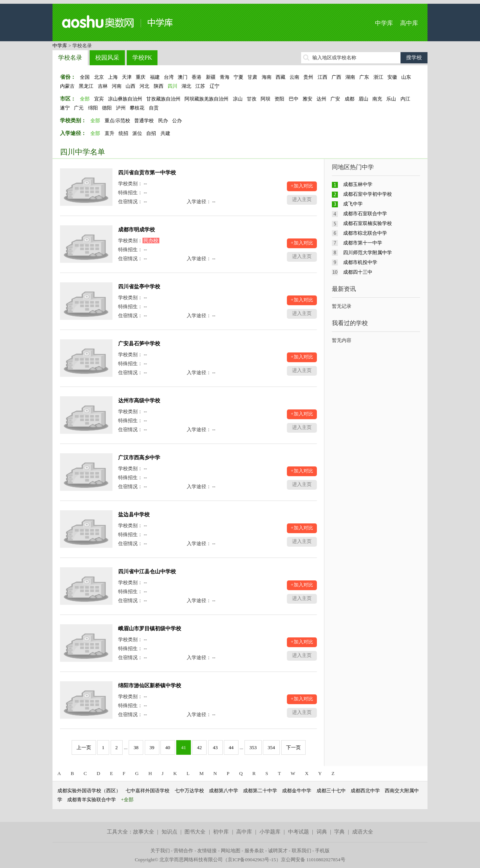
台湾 (169, 77)
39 (152, 747)
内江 (405, 99)
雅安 (307, 99)
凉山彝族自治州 (125, 99)
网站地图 (231, 851)
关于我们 (160, 851)
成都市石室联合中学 (365, 214)
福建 (155, 77)
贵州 (308, 77)
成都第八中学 (223, 791)
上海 (113, 77)
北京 (99, 77)
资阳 (279, 99)
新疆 (211, 77)
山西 (130, 86)
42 (199, 747)
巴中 (294, 99)
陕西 (159, 86)
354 (271, 747)
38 (136, 747)
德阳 (107, 108)
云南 (294, 77)
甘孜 (252, 99)
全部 (85, 99)
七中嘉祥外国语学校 (148, 791)
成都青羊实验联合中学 (91, 800)
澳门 (183, 77)
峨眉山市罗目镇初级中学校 (150, 629)
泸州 (121, 108)
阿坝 (265, 99)
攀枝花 (137, 108)
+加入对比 (302, 186)
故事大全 (144, 832)
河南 (117, 86)
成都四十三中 (358, 272)
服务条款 (254, 851)
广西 (336, 77)
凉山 (238, 99)
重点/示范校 (118, 121)
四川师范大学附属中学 (367, 253)
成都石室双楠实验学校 (367, 223)
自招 (151, 133)
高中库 (409, 23)
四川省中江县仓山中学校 (147, 572)
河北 (144, 86)
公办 (177, 121)
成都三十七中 (331, 791)
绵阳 (93, 108)
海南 (267, 77)
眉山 (363, 99)
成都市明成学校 (136, 230)
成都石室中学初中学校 (367, 194)
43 (215, 747)
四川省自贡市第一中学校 (147, 173)
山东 (406, 77)
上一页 (84, 747)
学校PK (142, 58)
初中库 (221, 832)
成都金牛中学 (297, 791)
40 (168, 747)
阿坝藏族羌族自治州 (206, 99)
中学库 (384, 23)
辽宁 (214, 86)
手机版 (322, 851)
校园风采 (107, 58)
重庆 (141, 77)
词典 (322, 832)
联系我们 (301, 851)
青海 (225, 77)
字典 (339, 832)
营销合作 (183, 851)
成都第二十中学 (260, 791)
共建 (165, 133)
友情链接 (207, 851)
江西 (322, 77)
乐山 (391, 99)
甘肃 (252, 77)
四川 (172, 86)
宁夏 (238, 77)
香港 (196, 77)
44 (231, 747)
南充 (377, 99)
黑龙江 (86, 86)
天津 (127, 77)
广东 (364, 77)
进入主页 (302, 199)
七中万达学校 (189, 791)
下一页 (293, 747)
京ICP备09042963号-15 (252, 860)
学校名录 (70, 58)
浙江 (378, 77)
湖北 (186, 86)
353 (253, 747)
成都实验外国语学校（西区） (89, 791)
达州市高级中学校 (139, 401)
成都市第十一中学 (363, 243)
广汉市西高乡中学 (139, 458)
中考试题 (298, 832)
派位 (137, 133)
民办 (163, 121)
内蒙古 (67, 86)
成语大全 (363, 832)
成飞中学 (353, 204)
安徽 (392, 77)
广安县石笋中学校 (139, 344)
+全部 (127, 800)
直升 (109, 133)
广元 (79, 108)
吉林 (103, 86)
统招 (123, 133)
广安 (335, 99)
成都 (349, 99)
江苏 (200, 86)
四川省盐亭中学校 (139, 287)
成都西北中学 (365, 791)
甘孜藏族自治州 (163, 99)
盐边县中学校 (134, 515)
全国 (85, 77)
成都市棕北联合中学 (365, 233)
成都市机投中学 (360, 262)
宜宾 (99, 99)
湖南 (350, 77)
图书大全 (195, 832)
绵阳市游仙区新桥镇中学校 (150, 686)
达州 (321, 99)
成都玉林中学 (358, 184)
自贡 (154, 108)
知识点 (169, 832)
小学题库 (270, 832)
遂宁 (65, 108)
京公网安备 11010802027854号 (313, 860)
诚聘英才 (278, 851)
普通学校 (144, 121)
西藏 (280, 77)
